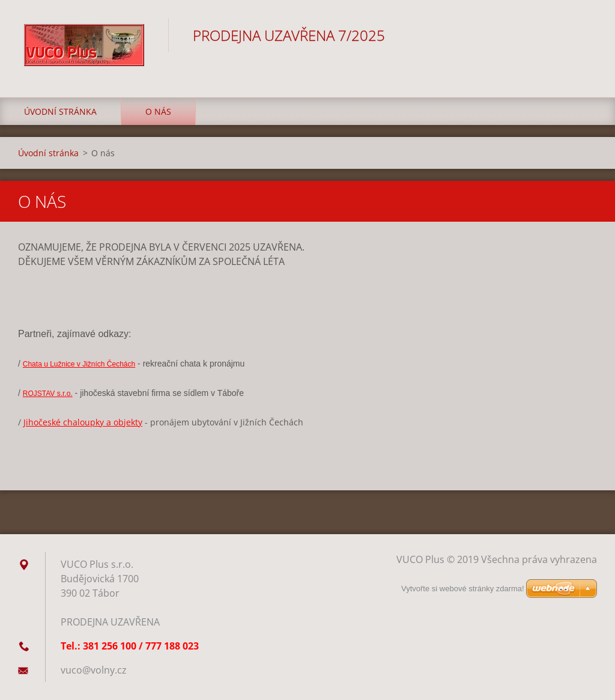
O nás (158, 111)
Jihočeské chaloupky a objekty (83, 422)
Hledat (584, 35)
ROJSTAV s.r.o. (48, 394)
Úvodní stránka (60, 111)
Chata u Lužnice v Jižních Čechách (79, 364)
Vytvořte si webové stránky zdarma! (463, 589)
